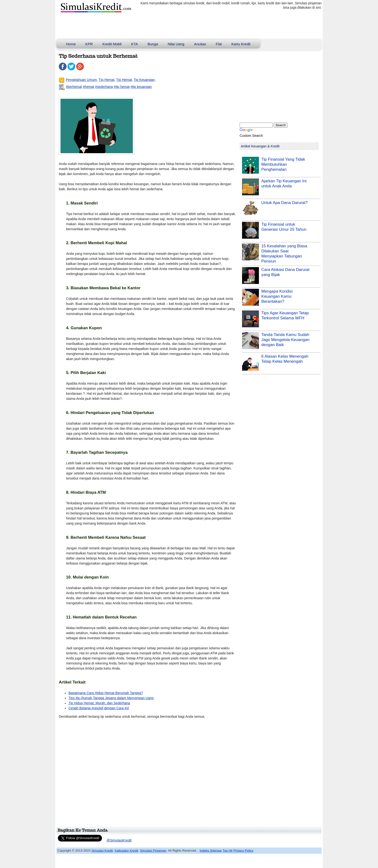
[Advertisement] (147, 775)
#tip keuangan (141, 87)
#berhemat (74, 87)
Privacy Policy (243, 851)
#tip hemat (122, 87)
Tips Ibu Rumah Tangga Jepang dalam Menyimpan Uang (111, 698)
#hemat (89, 87)
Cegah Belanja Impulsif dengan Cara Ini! (99, 708)
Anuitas (200, 44)
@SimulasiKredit (119, 840)
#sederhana (104, 87)
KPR (89, 44)
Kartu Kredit (241, 44)
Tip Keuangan (144, 80)
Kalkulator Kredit (126, 851)
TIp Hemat (106, 80)
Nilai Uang (176, 44)
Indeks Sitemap (211, 851)
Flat (219, 44)
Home (71, 44)
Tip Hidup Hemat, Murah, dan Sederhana (99, 703)
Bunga (153, 44)
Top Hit (227, 851)
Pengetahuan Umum (81, 80)
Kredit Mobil (112, 44)
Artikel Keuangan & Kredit (260, 146)
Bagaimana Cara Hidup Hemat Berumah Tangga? (106, 693)
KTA (135, 44)
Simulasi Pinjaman (153, 851)
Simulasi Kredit (102, 851)
